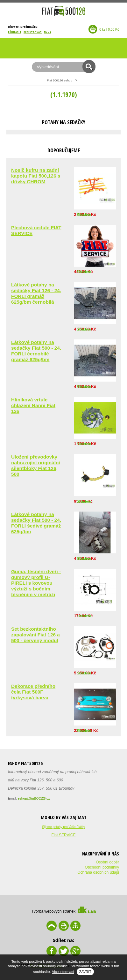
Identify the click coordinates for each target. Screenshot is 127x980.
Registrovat (33, 32)
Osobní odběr (107, 862)
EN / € (48, 32)
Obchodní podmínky (102, 867)
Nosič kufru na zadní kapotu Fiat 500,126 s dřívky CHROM (36, 176)
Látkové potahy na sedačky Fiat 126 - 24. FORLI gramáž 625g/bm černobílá (36, 293)
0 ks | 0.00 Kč (109, 30)
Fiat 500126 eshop (59, 80)
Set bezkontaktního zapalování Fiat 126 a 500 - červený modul (35, 635)
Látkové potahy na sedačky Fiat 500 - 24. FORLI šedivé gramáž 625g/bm (36, 523)
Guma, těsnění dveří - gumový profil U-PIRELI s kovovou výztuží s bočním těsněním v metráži (36, 583)
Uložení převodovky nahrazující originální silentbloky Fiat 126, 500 (36, 465)
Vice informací (63, 972)
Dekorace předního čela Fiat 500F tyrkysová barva (33, 692)
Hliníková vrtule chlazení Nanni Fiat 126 (33, 405)
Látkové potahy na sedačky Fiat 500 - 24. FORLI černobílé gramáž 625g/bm (36, 351)
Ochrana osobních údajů (98, 872)
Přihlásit (15, 32)
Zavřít (85, 972)
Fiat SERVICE (64, 835)
